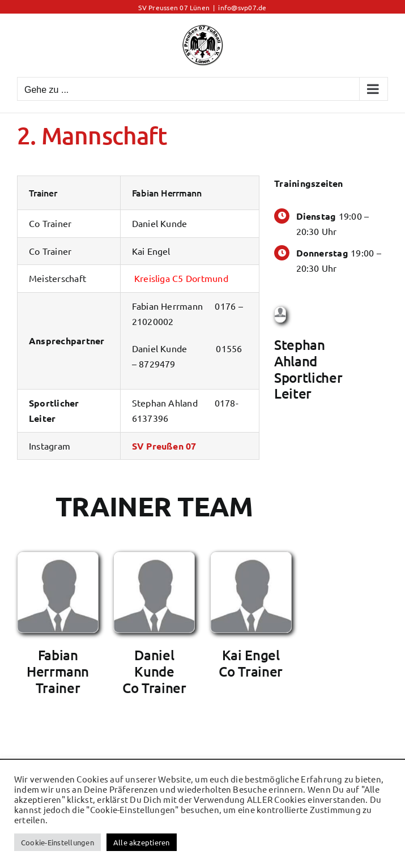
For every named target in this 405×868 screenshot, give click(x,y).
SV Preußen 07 (164, 446)
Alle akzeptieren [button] (142, 842)
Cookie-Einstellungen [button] (57, 842)
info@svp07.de (242, 7)
